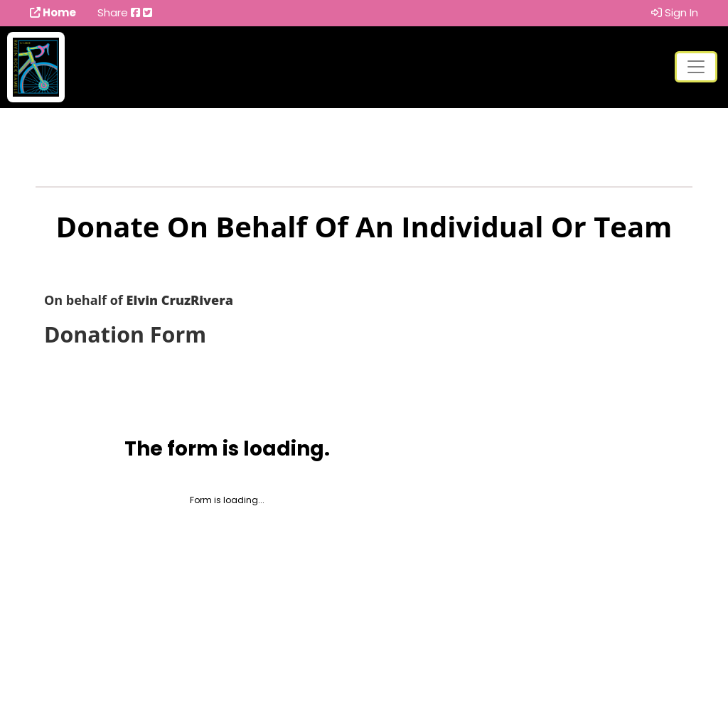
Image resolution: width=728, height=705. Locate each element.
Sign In (675, 12)
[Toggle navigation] (696, 67)
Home (53, 12)
